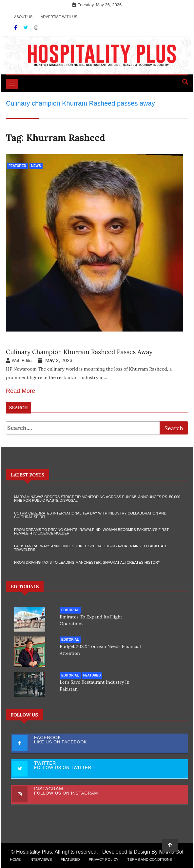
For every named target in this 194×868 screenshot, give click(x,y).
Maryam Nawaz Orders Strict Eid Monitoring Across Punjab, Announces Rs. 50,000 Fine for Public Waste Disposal (97, 499)
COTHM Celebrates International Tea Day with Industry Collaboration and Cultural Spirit (90, 515)
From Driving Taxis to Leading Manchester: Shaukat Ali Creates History (87, 562)
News (36, 166)
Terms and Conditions (149, 859)
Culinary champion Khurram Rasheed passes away (79, 352)
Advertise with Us (59, 17)
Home (15, 859)
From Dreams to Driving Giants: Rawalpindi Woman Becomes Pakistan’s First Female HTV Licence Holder (91, 531)
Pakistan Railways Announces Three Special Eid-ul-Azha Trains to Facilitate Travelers (91, 548)
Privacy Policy (104, 859)
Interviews (41, 859)
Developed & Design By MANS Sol (143, 852)
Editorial (70, 610)
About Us (23, 17)
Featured (17, 166)
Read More (20, 391)
